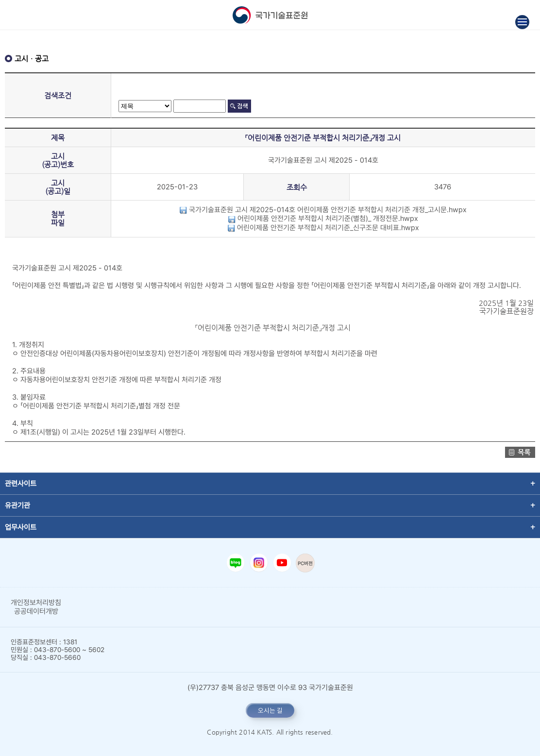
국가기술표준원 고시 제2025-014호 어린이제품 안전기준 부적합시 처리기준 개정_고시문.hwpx (323, 210)
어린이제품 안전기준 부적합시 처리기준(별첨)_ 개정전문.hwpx (323, 218)
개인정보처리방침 (36, 603)
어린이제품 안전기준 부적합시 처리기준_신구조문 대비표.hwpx (323, 228)
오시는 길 (270, 710)
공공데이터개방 (36, 611)
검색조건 (58, 95)
